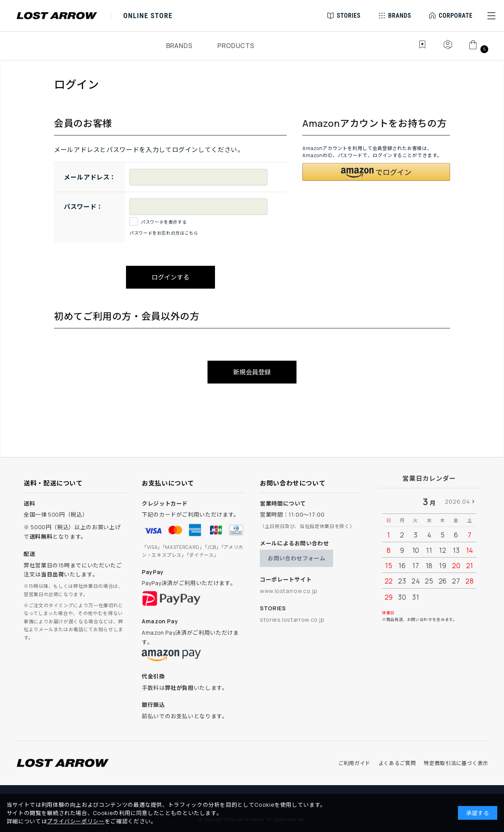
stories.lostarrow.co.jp (292, 620)
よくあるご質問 (397, 763)
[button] (491, 16)
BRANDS (179, 46)
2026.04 (458, 501)
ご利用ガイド (354, 763)
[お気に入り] (417, 49)
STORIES (349, 16)
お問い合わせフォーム (296, 558)
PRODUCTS (236, 46)
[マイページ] (448, 49)
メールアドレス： (90, 177)
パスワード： (83, 207)
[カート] (477, 49)
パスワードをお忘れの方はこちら (164, 233)
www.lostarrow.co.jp (289, 591)
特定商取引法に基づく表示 (456, 763)
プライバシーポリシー (76, 821)
